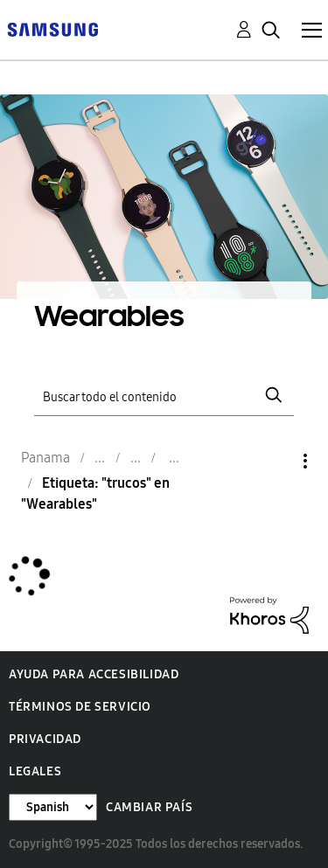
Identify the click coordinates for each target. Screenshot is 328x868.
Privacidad (45, 739)
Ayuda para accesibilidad (94, 674)
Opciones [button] (276, 461)
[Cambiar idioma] (53, 807)
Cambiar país (149, 807)
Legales (35, 771)
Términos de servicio (80, 707)
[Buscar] (164, 396)
